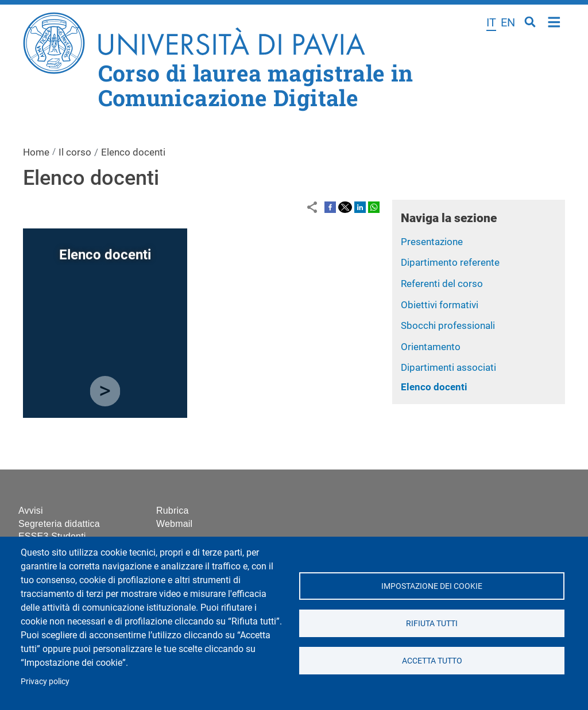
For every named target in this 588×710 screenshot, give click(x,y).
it (491, 22)
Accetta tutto (432, 661)
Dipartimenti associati (448, 367)
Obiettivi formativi (440, 305)
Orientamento (431, 347)
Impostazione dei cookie (432, 586)
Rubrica (173, 511)
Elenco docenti (434, 387)
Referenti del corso (442, 284)
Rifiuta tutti (432, 623)
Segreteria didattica (59, 524)
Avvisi (31, 511)
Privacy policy (45, 681)
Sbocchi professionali (448, 325)
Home (554, 21)
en (508, 22)
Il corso (75, 152)
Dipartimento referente (450, 262)
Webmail (174, 524)
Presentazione (432, 242)
